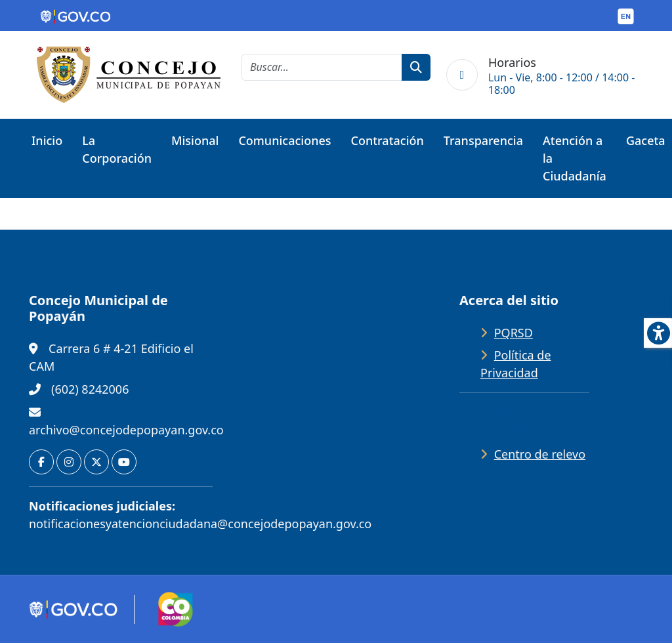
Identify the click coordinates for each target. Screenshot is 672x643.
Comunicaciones (284, 140)
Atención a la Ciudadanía (575, 158)
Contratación (388, 140)
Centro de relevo (540, 454)
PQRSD (514, 333)
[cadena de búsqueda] (322, 67)
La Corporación (117, 149)
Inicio (47, 140)
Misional (195, 140)
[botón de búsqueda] (416, 67)
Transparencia (483, 140)
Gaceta (646, 140)
